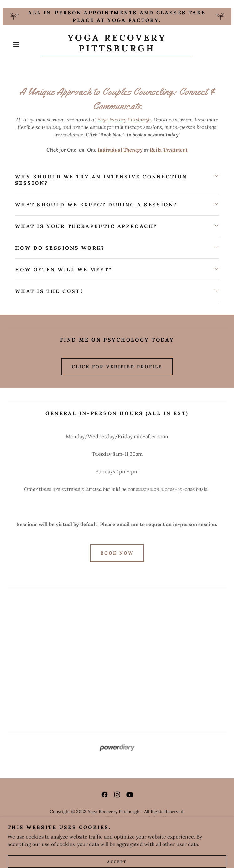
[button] (26, 45)
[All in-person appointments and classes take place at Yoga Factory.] (117, 16)
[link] (117, 45)
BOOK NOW (117, 553)
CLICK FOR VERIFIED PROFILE (117, 367)
